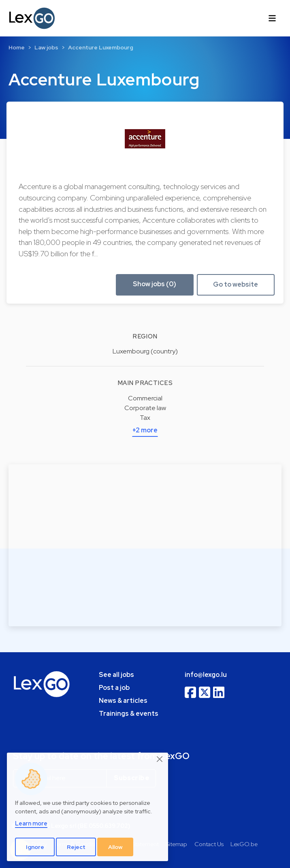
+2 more (145, 430)
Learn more (31, 823)
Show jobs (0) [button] (155, 284)
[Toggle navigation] (272, 18)
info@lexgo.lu (206, 675)
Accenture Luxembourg (101, 47)
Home (17, 47)
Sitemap (176, 844)
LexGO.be (244, 844)
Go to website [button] (236, 284)
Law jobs (46, 47)
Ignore (35, 847)
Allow (115, 847)
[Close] (160, 759)
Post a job (114, 688)
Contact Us (209, 844)
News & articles (123, 701)
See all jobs (116, 675)
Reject (76, 847)
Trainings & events (129, 714)
